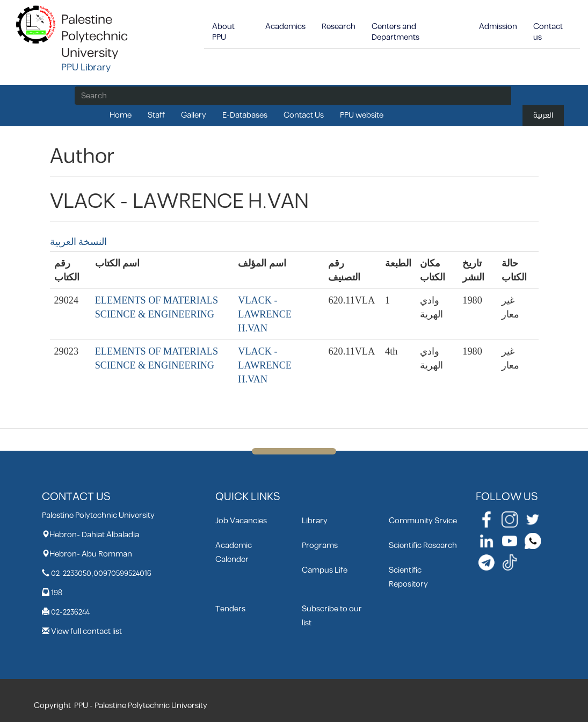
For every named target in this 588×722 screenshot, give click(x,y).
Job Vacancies (241, 521)
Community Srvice (423, 521)
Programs (320, 546)
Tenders (230, 609)
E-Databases (245, 115)
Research (339, 27)
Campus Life (325, 570)
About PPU (223, 32)
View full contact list (86, 631)
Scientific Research (423, 546)
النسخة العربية (79, 242)
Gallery (194, 115)
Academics (285, 27)
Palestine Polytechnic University (95, 37)
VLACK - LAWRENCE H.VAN (265, 314)
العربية (543, 115)
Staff (156, 115)
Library (315, 521)
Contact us (548, 32)
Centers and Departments (395, 32)
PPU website (362, 115)
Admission (498, 27)
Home (121, 115)
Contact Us (304, 115)
